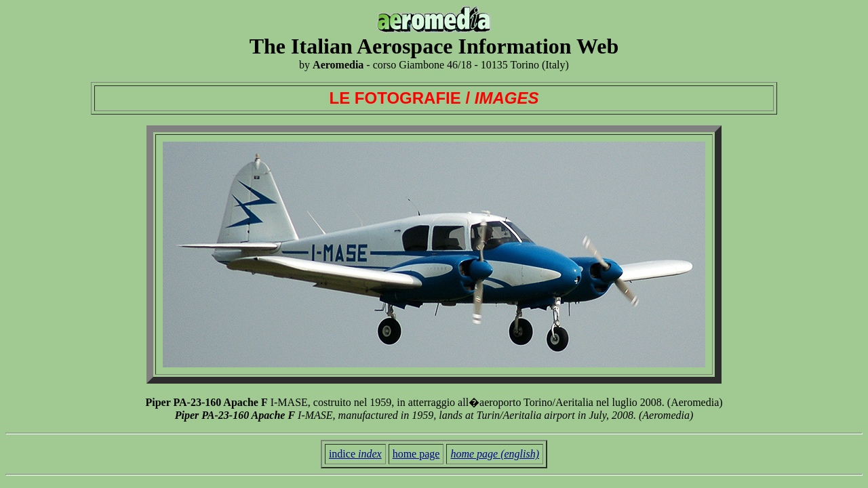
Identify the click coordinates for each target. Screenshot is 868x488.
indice (355, 454)
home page (416, 454)
